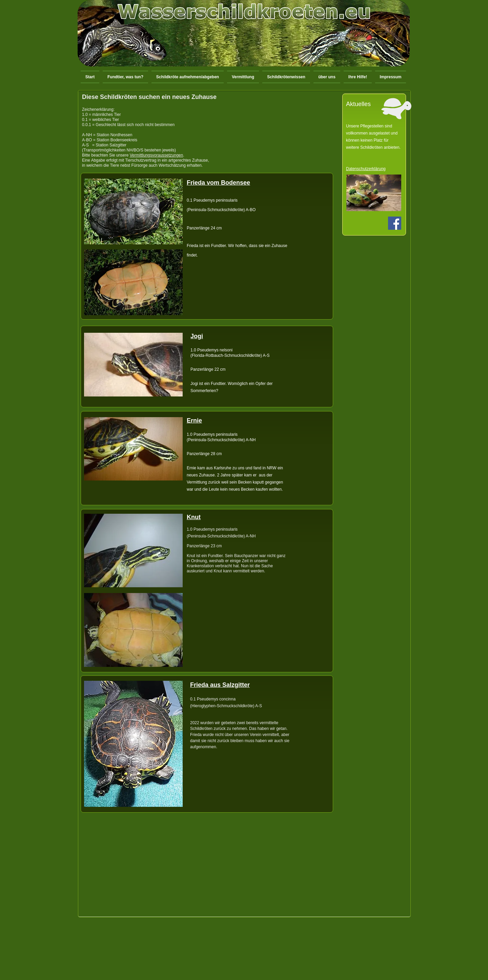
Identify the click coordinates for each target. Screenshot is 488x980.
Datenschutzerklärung (366, 169)
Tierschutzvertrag (141, 160)
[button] (188, 77)
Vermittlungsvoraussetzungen (156, 155)
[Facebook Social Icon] (395, 223)
